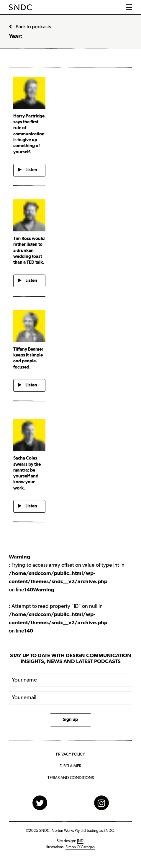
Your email (24, 698)
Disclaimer (70, 766)
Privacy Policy (70, 754)
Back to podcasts (30, 27)
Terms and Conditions (71, 778)
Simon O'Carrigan (80, 847)
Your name (24, 680)
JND (80, 841)
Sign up (70, 720)
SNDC (20, 7)
